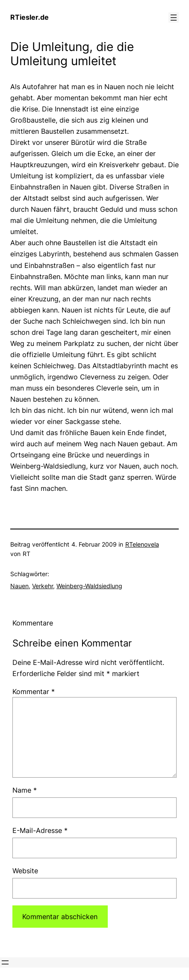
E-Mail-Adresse (40, 830)
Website (25, 871)
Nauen (19, 586)
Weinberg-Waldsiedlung (89, 586)
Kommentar (34, 691)
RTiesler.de (30, 17)
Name (25, 790)
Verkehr (43, 586)
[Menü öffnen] (174, 18)
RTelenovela (142, 544)
